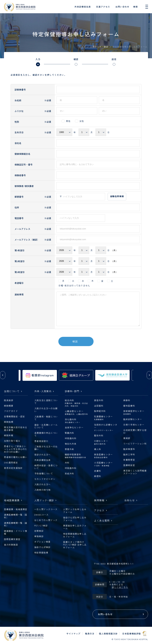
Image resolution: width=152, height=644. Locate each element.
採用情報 (99, 500)
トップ (82, 47)
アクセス (99, 510)
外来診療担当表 (83, 7)
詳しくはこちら (120, 587)
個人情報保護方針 (108, 634)
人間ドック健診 (44, 500)
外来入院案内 (43, 391)
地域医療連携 (12, 500)
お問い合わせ (122, 7)
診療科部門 (72, 391)
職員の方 (90, 634)
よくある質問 (102, 521)
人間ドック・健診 (99, 47)
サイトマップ (73, 634)
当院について (12, 391)
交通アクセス (103, 7)
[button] (3, 375)
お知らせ (130, 500)
